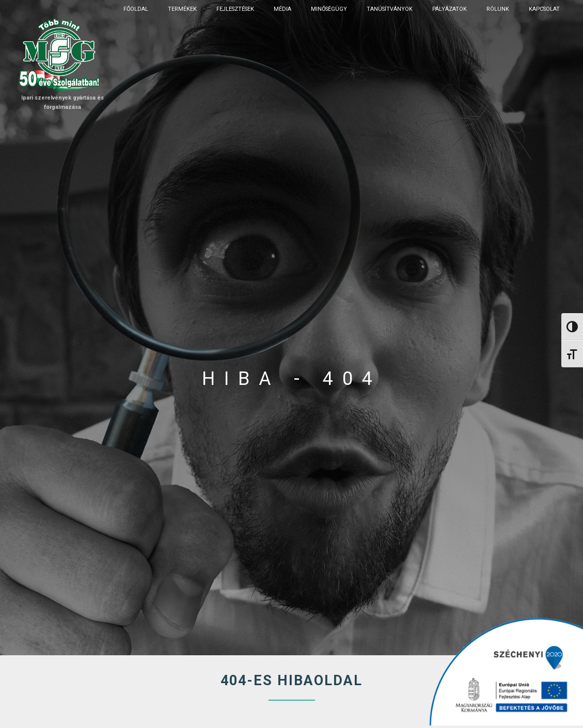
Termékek (182, 9)
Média (282, 9)
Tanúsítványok (390, 9)
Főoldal (136, 9)
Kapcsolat (544, 9)
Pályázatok (450, 9)
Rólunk (498, 9)
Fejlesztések (235, 9)
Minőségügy (329, 9)
